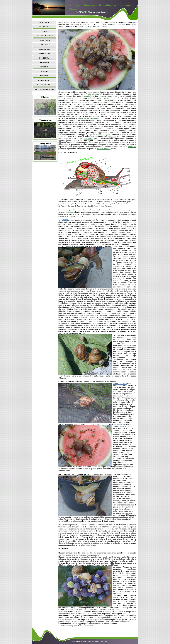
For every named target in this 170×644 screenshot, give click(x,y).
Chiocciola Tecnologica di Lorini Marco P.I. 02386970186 (89, 641)
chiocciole (69, 212)
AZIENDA (44, 45)
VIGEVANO (44, 62)
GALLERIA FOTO (44, 54)
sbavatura (132, 147)
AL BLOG (44, 71)
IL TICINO (44, 67)
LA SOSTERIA (44, 27)
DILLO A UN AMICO (44, 85)
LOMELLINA (44, 58)
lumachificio (88, 139)
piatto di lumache (94, 94)
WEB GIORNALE (44, 80)
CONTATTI (44, 76)
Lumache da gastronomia (89, 118)
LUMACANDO (44, 40)
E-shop (44, 31)
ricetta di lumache (104, 149)
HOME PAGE (44, 22)
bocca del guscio (104, 135)
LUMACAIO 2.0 (44, 49)
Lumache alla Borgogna (105, 98)
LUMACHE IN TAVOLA (44, 36)
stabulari (85, 114)
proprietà (88, 96)
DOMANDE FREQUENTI (44, 89)
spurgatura (112, 137)
